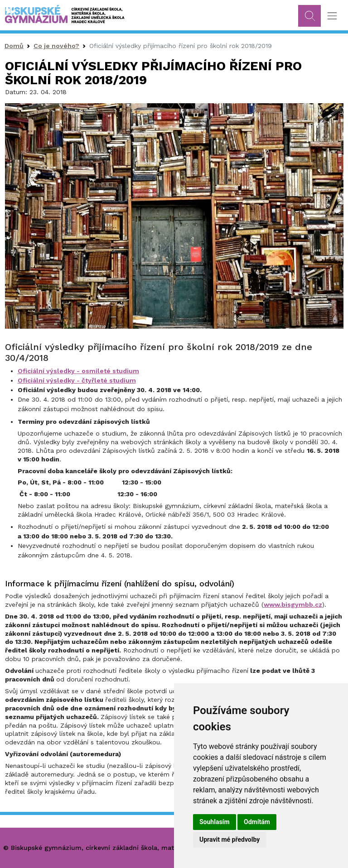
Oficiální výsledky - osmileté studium (78, 371)
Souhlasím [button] (215, 822)
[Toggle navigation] (332, 16)
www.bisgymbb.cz (293, 604)
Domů (14, 46)
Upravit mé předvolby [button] (230, 839)
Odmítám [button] (257, 822)
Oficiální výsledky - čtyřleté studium (77, 380)
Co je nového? (56, 46)
